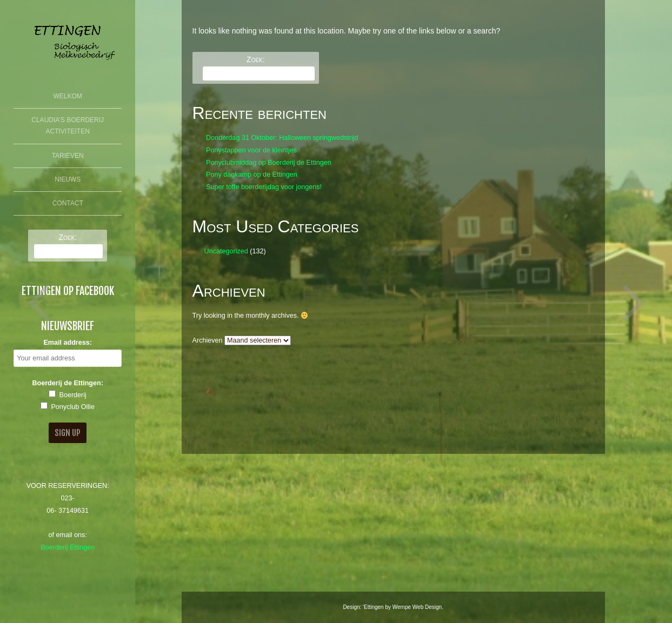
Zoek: (68, 237)
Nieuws (68, 179)
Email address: (68, 343)
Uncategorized (226, 251)
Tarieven (68, 156)
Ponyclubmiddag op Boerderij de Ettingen (269, 163)
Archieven (208, 340)
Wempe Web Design (417, 607)
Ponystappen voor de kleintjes (251, 150)
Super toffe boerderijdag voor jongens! (264, 187)
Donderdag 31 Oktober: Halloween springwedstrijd (282, 138)
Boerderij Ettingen (68, 547)
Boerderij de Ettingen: (68, 383)
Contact (68, 203)
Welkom (68, 96)
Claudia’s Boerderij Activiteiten (68, 126)
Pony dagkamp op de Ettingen (252, 175)
